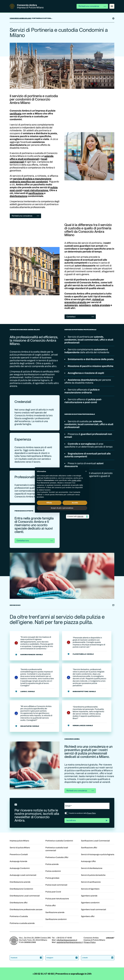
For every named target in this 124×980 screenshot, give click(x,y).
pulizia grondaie (101, 305)
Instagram (62, 958)
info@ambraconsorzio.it (67, 940)
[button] (86, 471)
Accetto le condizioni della (83, 813)
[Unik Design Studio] (110, 938)
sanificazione (36, 193)
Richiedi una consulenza (92, 6)
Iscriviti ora (87, 820)
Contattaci (80, 317)
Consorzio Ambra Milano (20, 18)
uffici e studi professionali (24, 159)
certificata (16, 114)
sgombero (85, 305)
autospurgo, (71, 305)
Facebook (26, 958)
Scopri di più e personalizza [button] (62, 508)
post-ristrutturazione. (37, 190)
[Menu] (112, 6)
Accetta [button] (75, 503)
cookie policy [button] (76, 480)
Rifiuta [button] (49, 503)
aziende (49, 156)
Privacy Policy (91, 813)
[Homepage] (14, 944)
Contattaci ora (35, 541)
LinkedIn (98, 958)
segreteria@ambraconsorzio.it (70, 942)
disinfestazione (18, 196)
